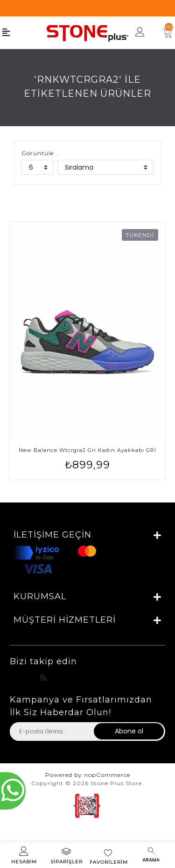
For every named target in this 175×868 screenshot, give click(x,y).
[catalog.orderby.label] (105, 167)
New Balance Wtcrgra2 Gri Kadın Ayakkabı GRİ (87, 450)
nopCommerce (107, 775)
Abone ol (129, 731)
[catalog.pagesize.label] (38, 167)
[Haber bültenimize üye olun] (51, 732)
